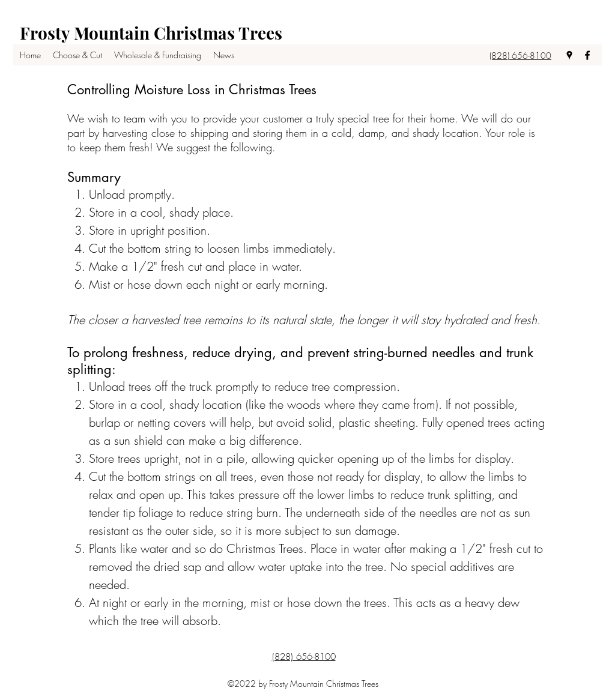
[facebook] (587, 55)
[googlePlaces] (569, 55)
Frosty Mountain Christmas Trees (151, 33)
